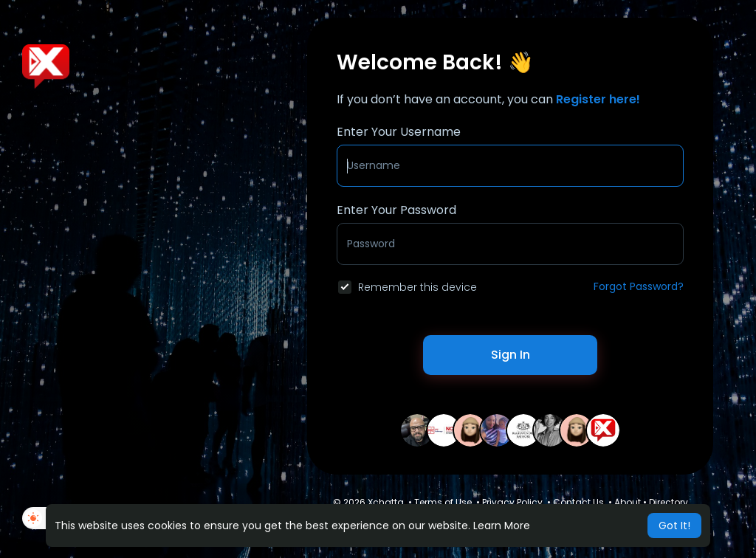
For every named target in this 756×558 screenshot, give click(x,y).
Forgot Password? (639, 286)
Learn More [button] (502, 526)
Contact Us (578, 502)
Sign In (511, 355)
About (628, 502)
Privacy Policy (512, 502)
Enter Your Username (399, 132)
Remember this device (417, 287)
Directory (669, 502)
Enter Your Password (396, 210)
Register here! (598, 99)
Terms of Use (443, 502)
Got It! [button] (674, 526)
